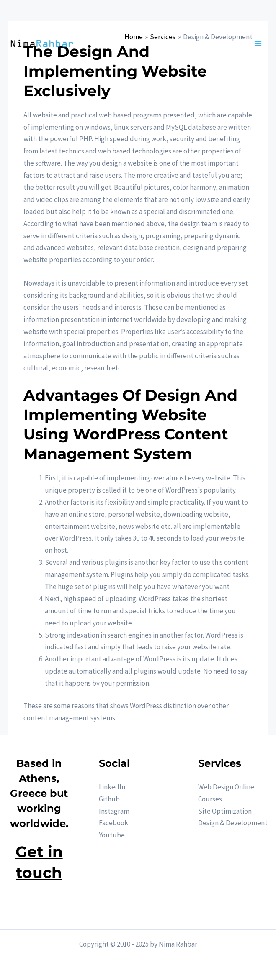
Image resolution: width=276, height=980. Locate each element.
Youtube (112, 835)
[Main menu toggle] (258, 43)
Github (109, 799)
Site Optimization (225, 811)
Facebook (113, 823)
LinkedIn (112, 787)
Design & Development (233, 823)
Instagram (114, 811)
